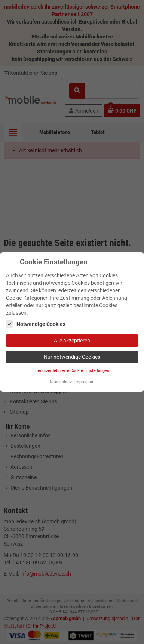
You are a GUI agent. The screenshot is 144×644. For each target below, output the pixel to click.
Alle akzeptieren (72, 341)
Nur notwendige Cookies (72, 357)
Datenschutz (60, 382)
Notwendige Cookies (36, 324)
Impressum (85, 382)
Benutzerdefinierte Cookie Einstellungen (72, 371)
